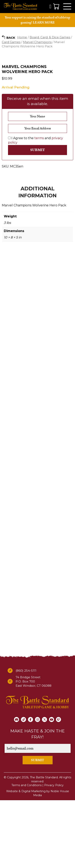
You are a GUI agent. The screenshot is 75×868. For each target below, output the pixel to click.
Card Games (11, 42)
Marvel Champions (37, 42)
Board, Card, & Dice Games (50, 37)
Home (22, 37)
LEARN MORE (44, 22)
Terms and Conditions (26, 853)
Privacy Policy (54, 853)
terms (39, 206)
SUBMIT (38, 828)
